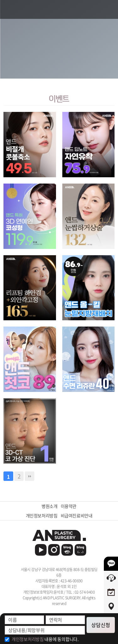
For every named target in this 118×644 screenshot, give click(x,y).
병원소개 (49, 506)
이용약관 (69, 506)
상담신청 (101, 625)
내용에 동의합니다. (45, 639)
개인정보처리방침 (42, 516)
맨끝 (30, 476)
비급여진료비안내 (77, 516)
